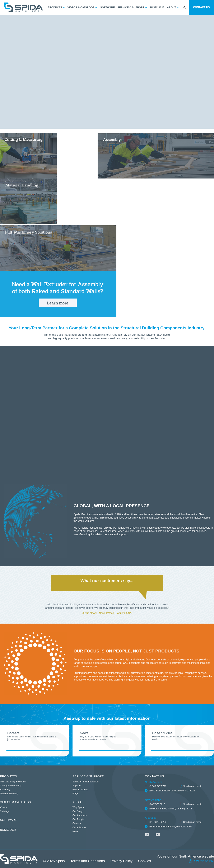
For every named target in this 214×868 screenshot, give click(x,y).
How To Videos (80, 790)
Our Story (78, 811)
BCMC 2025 (8, 830)
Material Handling (9, 794)
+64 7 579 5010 (157, 804)
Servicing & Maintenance (85, 782)
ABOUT (78, 802)
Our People (78, 819)
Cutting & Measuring (11, 786)
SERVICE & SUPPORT (88, 776)
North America (154, 782)
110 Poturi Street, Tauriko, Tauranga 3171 (170, 809)
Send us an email (192, 786)
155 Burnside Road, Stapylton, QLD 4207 (170, 827)
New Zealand (153, 800)
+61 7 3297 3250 (157, 822)
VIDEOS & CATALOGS (15, 802)
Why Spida (78, 807)
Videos (4, 807)
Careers (77, 823)
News (75, 831)
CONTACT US (154, 776)
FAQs (75, 794)
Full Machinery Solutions (13, 782)
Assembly (5, 790)
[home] (23, 7)
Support (77, 786)
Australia (150, 818)
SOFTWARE (8, 820)
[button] (57, 8)
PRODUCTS (8, 776)
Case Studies (80, 827)
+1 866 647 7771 (157, 786)
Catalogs (5, 811)
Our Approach (80, 815)
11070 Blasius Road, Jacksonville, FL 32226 (172, 791)
